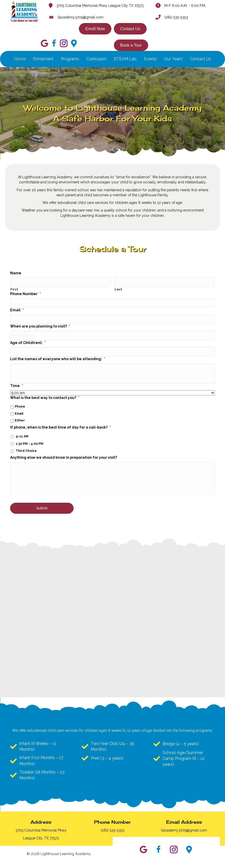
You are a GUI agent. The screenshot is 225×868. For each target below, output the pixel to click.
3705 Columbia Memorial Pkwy (41, 830)
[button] (143, 850)
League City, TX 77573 (41, 838)
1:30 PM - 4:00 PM (30, 436)
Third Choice (26, 443)
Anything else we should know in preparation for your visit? (64, 450)
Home (20, 59)
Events (150, 59)
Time (17, 378)
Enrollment (43, 59)
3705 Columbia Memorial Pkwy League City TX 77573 (100, 6)
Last (118, 288)
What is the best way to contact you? (45, 390)
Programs (70, 59)
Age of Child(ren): (28, 336)
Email (17, 307)
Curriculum (97, 59)
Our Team (173, 59)
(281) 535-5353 (176, 17)
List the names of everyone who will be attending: (58, 351)
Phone (20, 399)
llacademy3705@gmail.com (81, 17)
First (14, 288)
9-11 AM (22, 428)
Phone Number (25, 292)
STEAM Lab (125, 59)
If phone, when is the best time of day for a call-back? (60, 419)
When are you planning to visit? (40, 322)
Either (20, 413)
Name (16, 273)
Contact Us (201, 59)
